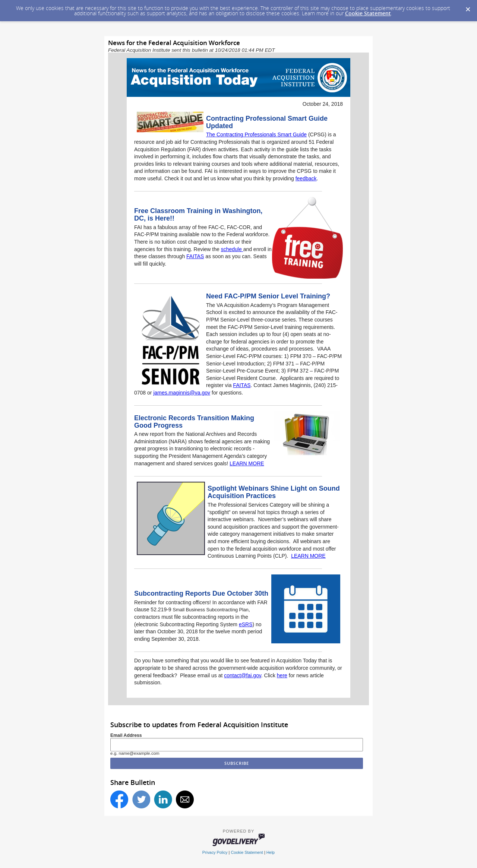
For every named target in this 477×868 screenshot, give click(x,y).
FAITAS (195, 256)
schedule (232, 249)
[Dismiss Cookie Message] (468, 7)
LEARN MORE (247, 463)
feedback (306, 178)
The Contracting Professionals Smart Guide (256, 134)
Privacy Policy (215, 852)
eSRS (246, 624)
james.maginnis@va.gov (182, 393)
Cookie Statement (368, 13)
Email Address (126, 735)
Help (271, 852)
